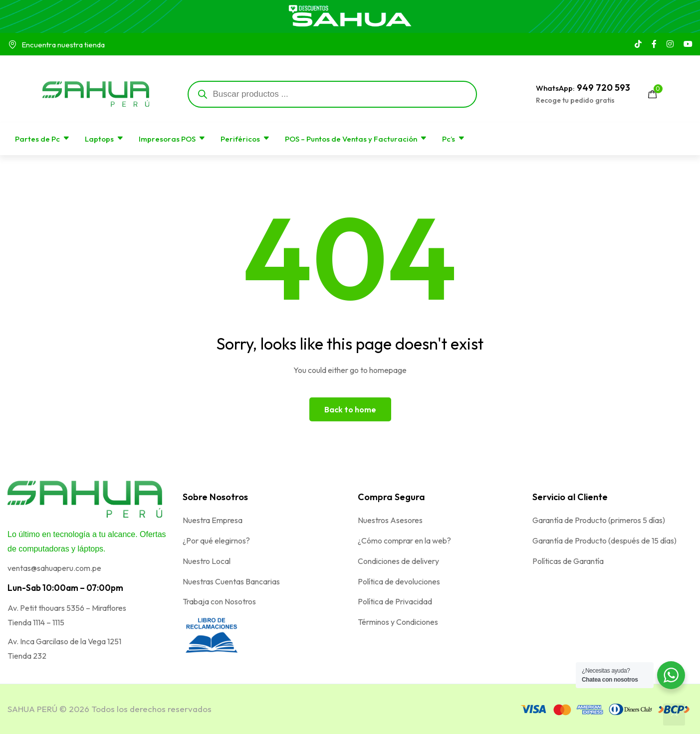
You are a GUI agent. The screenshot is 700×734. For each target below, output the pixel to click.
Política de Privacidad (395, 601)
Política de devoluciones (399, 581)
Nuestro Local (207, 561)
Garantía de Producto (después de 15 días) (604, 541)
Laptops (104, 139)
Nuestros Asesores (390, 520)
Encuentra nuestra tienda (56, 45)
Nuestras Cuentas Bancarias (231, 581)
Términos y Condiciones (398, 622)
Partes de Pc (42, 139)
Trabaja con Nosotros (219, 601)
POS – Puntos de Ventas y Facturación (356, 139)
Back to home (350, 409)
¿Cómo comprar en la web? (404, 541)
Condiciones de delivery (398, 561)
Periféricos (245, 139)
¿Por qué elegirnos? (216, 541)
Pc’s (454, 139)
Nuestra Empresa (213, 520)
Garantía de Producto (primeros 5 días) (599, 520)
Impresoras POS (172, 139)
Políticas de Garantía (568, 561)
